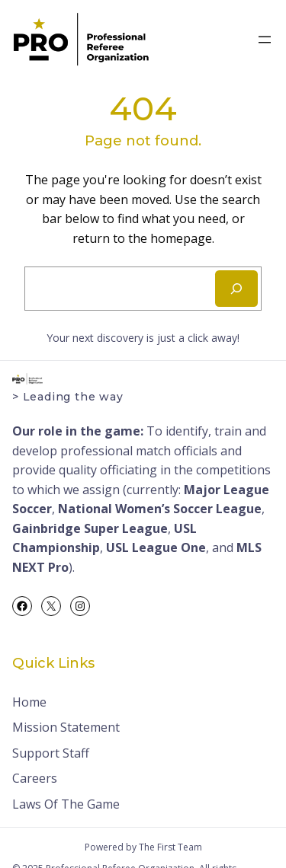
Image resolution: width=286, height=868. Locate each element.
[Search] (236, 289)
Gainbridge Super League (90, 528)
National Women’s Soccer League (160, 509)
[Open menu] (265, 40)
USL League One (156, 547)
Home (29, 702)
